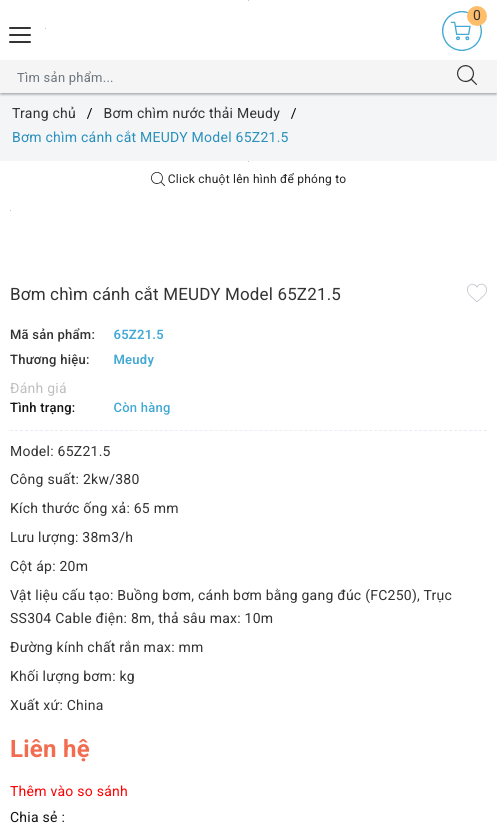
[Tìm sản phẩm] (229, 77)
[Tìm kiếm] (467, 77)
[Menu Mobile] (21, 32)
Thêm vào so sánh (69, 792)
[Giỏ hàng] (462, 31)
